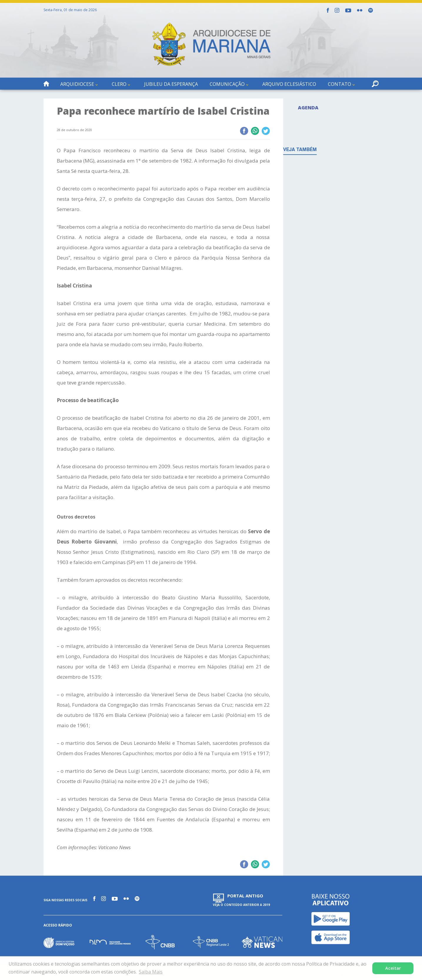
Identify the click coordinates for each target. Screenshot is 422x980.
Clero (119, 84)
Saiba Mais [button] (151, 972)
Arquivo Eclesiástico (289, 84)
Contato (340, 84)
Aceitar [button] (393, 968)
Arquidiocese (77, 84)
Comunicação (227, 84)
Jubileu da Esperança (171, 84)
